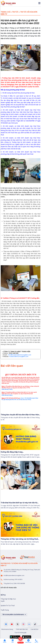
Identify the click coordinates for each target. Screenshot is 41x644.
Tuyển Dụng (5, 610)
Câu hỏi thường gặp (20, 633)
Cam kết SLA (34, 629)
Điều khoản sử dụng (7, 629)
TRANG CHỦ (6, 12)
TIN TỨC (15, 12)
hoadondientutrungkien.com (19, 357)
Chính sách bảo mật (22, 629)
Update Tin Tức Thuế (8, 606)
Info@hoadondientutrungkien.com (20, 355)
